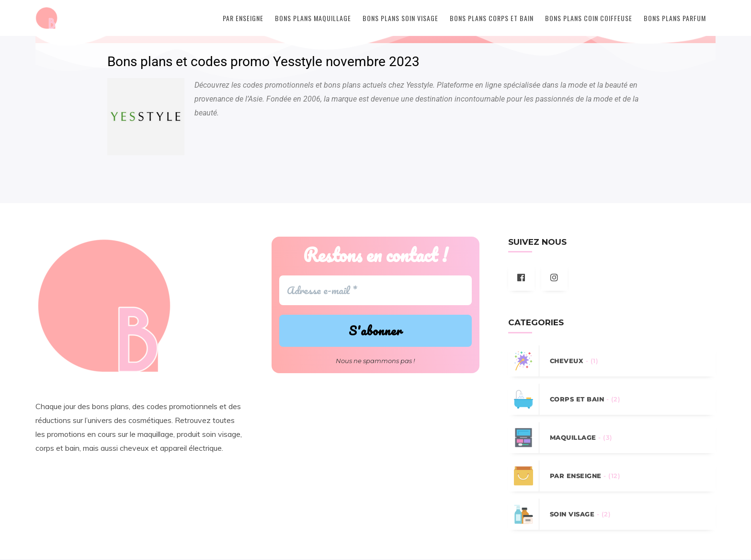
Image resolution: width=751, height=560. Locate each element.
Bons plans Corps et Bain (492, 18)
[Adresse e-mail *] (375, 291)
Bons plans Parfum (675, 18)
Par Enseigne (243, 18)
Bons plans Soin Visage (400, 18)
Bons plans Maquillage (313, 18)
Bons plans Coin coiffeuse (589, 18)
